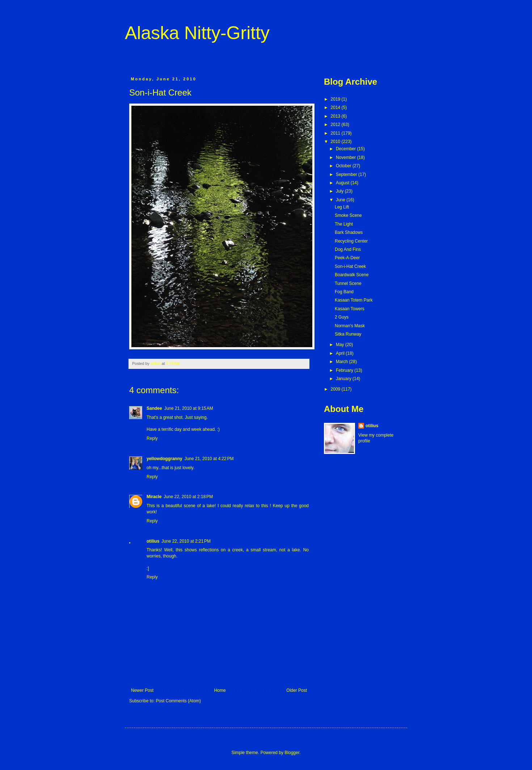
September (347, 174)
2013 (336, 116)
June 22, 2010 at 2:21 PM (186, 541)
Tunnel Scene (348, 283)
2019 (336, 99)
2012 (336, 125)
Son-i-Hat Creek (350, 266)
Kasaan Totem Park (354, 300)
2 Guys (342, 317)
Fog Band (344, 292)
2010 (336, 142)
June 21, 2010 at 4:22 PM (209, 459)
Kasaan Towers (350, 309)
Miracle (154, 497)
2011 (336, 133)
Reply (152, 438)
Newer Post (142, 690)
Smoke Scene (348, 215)
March (343, 362)
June (341, 200)
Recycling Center (351, 241)
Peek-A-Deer (347, 258)
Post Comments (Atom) (178, 701)
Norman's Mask (350, 326)
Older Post (297, 690)
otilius (153, 541)
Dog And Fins (348, 249)
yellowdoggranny (164, 459)
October (344, 166)
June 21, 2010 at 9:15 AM (189, 408)
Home (220, 690)
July (340, 191)
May (341, 345)
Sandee (154, 408)
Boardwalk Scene (352, 275)
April (341, 353)
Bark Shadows (349, 232)
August (343, 183)
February (345, 370)
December (347, 149)
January (344, 379)
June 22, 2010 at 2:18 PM (188, 497)
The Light (344, 224)
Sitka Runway (348, 334)
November (347, 157)
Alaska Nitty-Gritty (197, 33)
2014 (336, 108)
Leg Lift (342, 207)
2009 (336, 389)
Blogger (292, 753)
